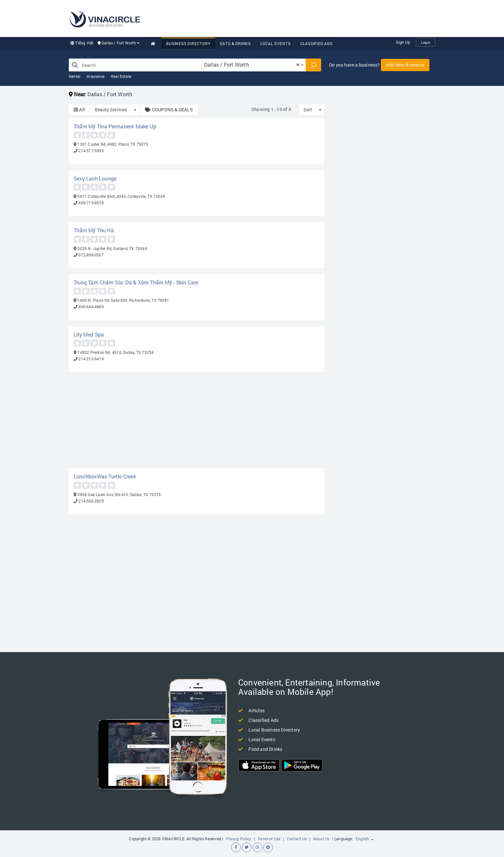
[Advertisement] (318, 18)
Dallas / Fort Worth (119, 43)
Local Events (275, 43)
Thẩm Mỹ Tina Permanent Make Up (115, 126)
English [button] (365, 839)
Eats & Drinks (235, 43)
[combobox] (254, 65)
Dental (75, 76)
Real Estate (121, 76)
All (79, 110)
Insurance (96, 76)
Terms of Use (269, 839)
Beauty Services (111, 110)
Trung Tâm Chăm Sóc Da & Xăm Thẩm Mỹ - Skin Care (136, 282)
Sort (308, 110)
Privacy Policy (239, 839)
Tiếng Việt (82, 43)
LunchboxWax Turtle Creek (105, 476)
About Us (321, 839)
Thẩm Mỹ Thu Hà (94, 230)
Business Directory (188, 43)
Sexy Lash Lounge (95, 178)
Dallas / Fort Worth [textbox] (252, 65)
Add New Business (405, 65)
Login (426, 42)
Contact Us (297, 839)
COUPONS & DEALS (169, 110)
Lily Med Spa (89, 334)
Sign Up (403, 42)
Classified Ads (316, 43)
